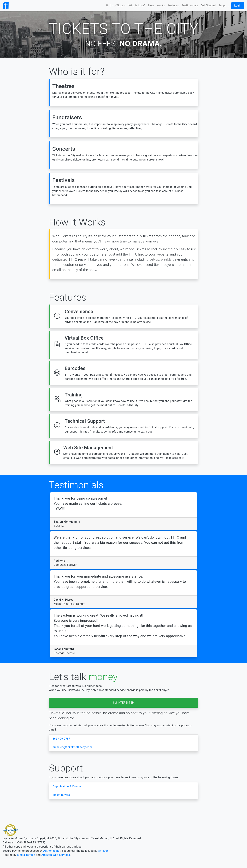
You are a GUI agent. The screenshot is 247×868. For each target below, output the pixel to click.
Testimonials (190, 5)
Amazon (103, 851)
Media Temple (26, 855)
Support (223, 5)
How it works (157, 5)
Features (173, 5)
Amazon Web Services (56, 855)
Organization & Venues (67, 786)
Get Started (208, 5)
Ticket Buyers (61, 795)
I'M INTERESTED (123, 703)
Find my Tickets (116, 5)
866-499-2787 (61, 739)
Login (238, 6)
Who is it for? (137, 5)
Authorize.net (52, 851)
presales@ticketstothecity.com (72, 747)
